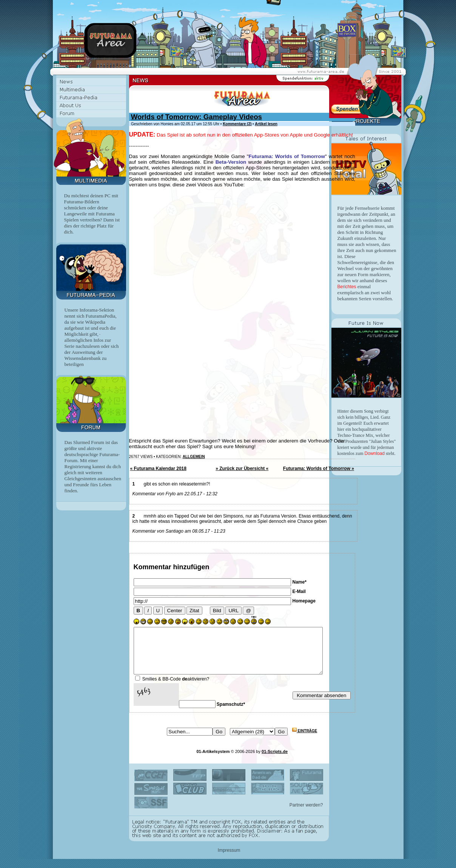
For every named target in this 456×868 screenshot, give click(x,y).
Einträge (305, 740)
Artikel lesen (266, 124)
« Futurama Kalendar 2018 (158, 469)
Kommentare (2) (237, 124)
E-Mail (299, 591)
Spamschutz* (231, 713)
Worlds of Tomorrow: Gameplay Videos (196, 117)
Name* (300, 582)
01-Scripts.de (275, 760)
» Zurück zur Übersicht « (242, 469)
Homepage (304, 601)
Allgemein (194, 457)
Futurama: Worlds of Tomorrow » (319, 469)
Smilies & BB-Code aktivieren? (176, 688)
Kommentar (153, 567)
